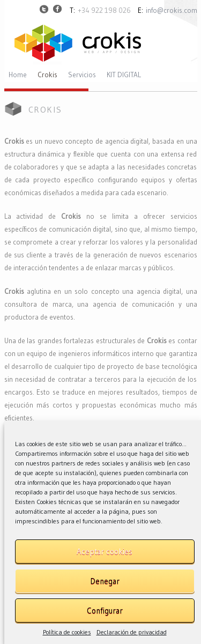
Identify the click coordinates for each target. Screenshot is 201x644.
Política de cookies (67, 632)
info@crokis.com (172, 10)
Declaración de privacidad (132, 632)
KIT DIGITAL (124, 75)
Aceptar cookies (105, 552)
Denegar (105, 581)
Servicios (82, 75)
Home (18, 75)
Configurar (105, 610)
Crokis (47, 75)
